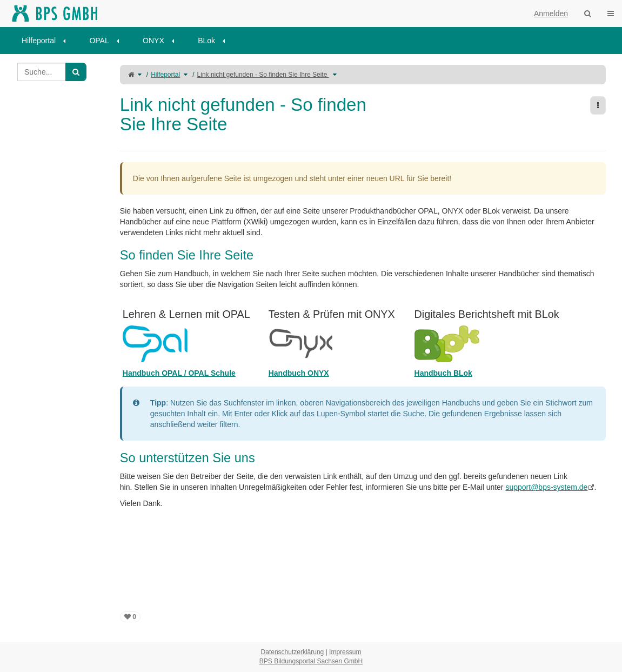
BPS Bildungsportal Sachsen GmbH (311, 661)
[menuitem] (47, 41)
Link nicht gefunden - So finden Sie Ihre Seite (263, 75)
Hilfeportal (39, 41)
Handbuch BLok (443, 373)
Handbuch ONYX (299, 373)
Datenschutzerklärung (293, 652)
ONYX (153, 41)
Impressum (345, 652)
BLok (206, 41)
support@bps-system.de (546, 487)
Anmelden (551, 14)
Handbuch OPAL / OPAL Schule (179, 373)
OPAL (99, 41)
